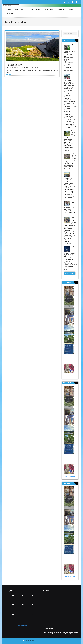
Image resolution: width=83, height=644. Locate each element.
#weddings (67, 243)
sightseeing (73, 126)
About (71, 10)
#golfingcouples (69, 263)
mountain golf (68, 146)
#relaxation (67, 237)
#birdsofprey (68, 89)
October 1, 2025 (68, 54)
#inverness (67, 113)
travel (74, 268)
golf (70, 144)
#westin (72, 265)
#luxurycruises (68, 116)
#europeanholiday (69, 103)
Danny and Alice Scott (33, 68)
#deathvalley (68, 230)
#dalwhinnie (68, 98)
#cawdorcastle (68, 94)
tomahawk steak (69, 196)
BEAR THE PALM (73, 203)
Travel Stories (20, 10)
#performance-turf (70, 66)
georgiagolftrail (69, 163)
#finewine (67, 111)
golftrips (67, 126)
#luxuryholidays (69, 118)
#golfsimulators (69, 63)
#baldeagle (71, 85)
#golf (69, 59)
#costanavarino (69, 260)
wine (66, 269)
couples (66, 124)
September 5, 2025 (69, 84)
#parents (73, 214)
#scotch (66, 120)
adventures (67, 123)
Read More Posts (70, 273)
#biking (70, 229)
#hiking (66, 234)
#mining (72, 234)
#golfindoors (68, 61)
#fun (66, 59)
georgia (71, 162)
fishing (66, 144)
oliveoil (66, 268)
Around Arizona (35, 10)
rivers (66, 167)
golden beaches (69, 188)
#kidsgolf (67, 214)
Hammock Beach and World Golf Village (69, 180)
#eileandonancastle (70, 102)
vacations (67, 128)
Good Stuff (61, 10)
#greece (67, 265)
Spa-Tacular (49, 10)
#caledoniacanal (69, 90)
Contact (10, 14)
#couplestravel (68, 95)
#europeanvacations (70, 105)
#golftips (67, 64)
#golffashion (71, 212)
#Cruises (67, 97)
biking (69, 142)
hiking (73, 144)
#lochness (67, 115)
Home (9, 10)
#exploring (67, 232)
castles (73, 123)
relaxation (67, 147)
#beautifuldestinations (71, 258)
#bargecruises (68, 87)
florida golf (72, 186)
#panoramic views (69, 235)
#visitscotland (68, 121)
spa (71, 147)
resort (66, 193)
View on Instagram (70, 376)
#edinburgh (68, 100)
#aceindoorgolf (69, 58)
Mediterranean (68, 266)
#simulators (68, 67)
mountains (70, 165)
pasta (70, 268)
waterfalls (67, 149)
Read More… (9, 74)
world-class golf (69, 198)
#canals (66, 92)
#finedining (68, 110)
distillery (71, 124)
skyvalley (71, 167)
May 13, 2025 (68, 141)
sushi (72, 193)
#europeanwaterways (70, 107)
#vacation (67, 242)
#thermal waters (69, 240)
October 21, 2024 (69, 227)
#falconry (67, 108)
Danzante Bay (14, 65)
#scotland (72, 120)
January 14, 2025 (69, 183)
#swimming (68, 238)
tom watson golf (69, 194)
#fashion (72, 211)
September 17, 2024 (69, 255)
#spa (73, 237)
